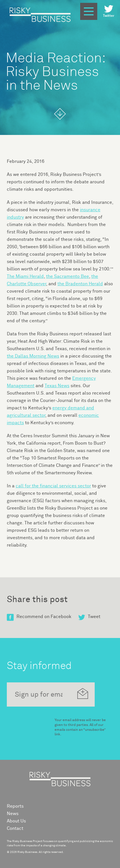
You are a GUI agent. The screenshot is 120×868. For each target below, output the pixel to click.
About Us (16, 821)
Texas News (57, 386)
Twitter (109, 11)
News (13, 814)
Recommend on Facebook (39, 617)
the (68, 276)
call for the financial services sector (53, 486)
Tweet (89, 617)
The (25, 276)
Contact (15, 828)
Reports (15, 806)
